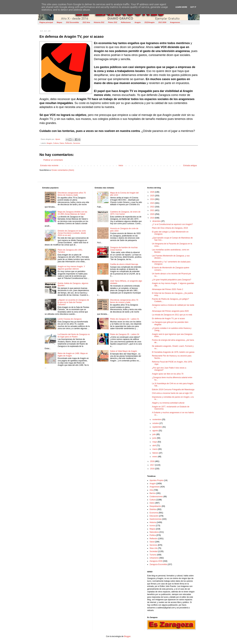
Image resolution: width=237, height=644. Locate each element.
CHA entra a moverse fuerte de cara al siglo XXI (172, 393)
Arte (151, 490)
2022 (153, 207)
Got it (193, 7)
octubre (156, 423)
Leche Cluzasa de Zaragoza (70, 319)
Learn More (181, 7)
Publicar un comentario (53, 160)
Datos (62, 143)
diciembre (157, 221)
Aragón (138, 22)
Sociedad (154, 551)
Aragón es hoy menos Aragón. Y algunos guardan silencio (71, 268)
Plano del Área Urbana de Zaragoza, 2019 (170, 228)
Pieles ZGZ (113, 22)
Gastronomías (155, 519)
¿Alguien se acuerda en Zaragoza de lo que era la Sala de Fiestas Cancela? (73, 302)
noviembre (157, 420)
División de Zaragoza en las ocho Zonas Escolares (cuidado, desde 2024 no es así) (72, 233)
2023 (153, 203)
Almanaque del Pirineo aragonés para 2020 (170, 311)
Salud (152, 542)
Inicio (121, 166)
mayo (155, 442)
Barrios (153, 493)
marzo (155, 449)
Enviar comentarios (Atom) (63, 170)
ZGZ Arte (86, 22)
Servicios (77, 143)
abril (154, 446)
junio (155, 438)
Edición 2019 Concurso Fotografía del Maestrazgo (173, 390)
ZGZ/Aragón (150, 22)
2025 (153, 196)
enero (155, 457)
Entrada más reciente (49, 166)
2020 (153, 214)
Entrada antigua (190, 166)
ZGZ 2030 (162, 22)
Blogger (127, 636)
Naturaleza (154, 532)
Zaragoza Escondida (158, 564)
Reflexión (69, 143)
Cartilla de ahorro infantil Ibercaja (124, 264)
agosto (155, 431)
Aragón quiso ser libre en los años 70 (168, 374)
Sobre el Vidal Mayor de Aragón (124, 351)
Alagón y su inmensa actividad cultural (168, 403)
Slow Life (153, 548)
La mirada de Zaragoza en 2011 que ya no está (172, 315)
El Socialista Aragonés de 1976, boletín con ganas (173, 352)
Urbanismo (154, 558)
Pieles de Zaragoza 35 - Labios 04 (125, 334)
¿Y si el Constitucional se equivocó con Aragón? (172, 224)
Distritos (153, 509)
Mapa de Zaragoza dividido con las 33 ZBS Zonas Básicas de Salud (72, 213)
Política (153, 535)
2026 (153, 192)
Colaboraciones (156, 497)
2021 (153, 210)
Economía (154, 513)
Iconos (152, 526)
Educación (154, 516)
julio (154, 434)
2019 (153, 218)
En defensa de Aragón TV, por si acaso (168, 319)
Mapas (59, 22)
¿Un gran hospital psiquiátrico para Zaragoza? (172, 280)
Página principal (46, 22)
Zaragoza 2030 (156, 561)
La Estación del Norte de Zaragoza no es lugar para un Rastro (74, 335)
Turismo (153, 555)
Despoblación (155, 506)
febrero (156, 453)
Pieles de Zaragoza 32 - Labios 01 (125, 319)
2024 (153, 199)
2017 (153, 465)
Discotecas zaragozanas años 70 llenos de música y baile (72, 194)
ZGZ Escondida (72, 22)
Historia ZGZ (99, 22)
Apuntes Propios (157, 480)
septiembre (157, 427)
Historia (153, 522)
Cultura (56, 143)
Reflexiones (126, 22)
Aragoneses (175, 22)
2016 (153, 469)
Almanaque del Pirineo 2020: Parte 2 (167, 289)
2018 (153, 461)
